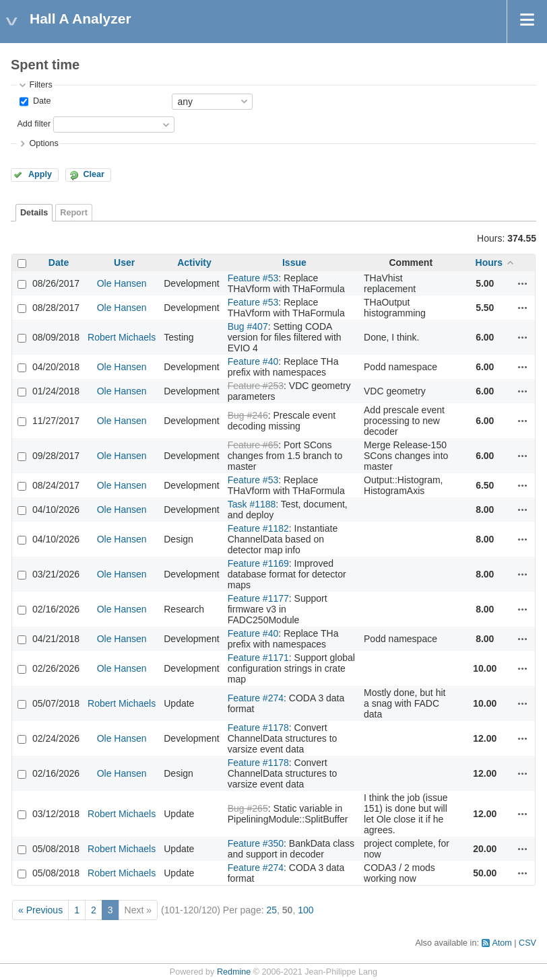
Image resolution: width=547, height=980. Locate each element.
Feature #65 (253, 445)
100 (305, 910)
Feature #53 (253, 278)
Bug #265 (248, 808)
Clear (94, 174)
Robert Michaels (122, 337)
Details (34, 213)
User (124, 262)
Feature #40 (253, 361)
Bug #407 (248, 326)
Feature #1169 (258, 563)
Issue (294, 262)
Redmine (234, 972)
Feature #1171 (258, 658)
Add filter (34, 124)
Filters (40, 85)
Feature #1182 (258, 528)
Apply (40, 174)
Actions (523, 283)
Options (43, 143)
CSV (527, 943)
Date (40, 101)
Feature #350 (256, 843)
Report (74, 213)
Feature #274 (256, 698)
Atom (502, 943)
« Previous (40, 910)
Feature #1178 (258, 728)
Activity (194, 262)
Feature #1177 (258, 598)
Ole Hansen (122, 283)
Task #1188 (252, 504)
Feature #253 (256, 386)
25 (271, 910)
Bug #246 (248, 415)
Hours (489, 262)
